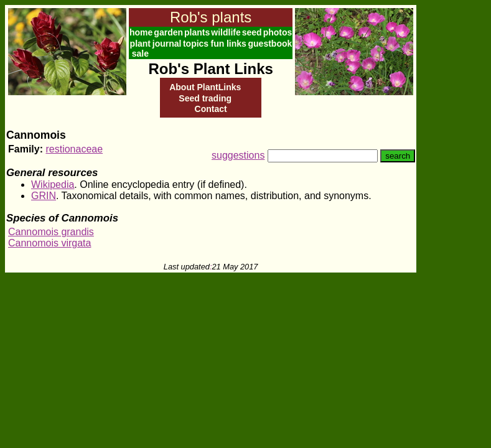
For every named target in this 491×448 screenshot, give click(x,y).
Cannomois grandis (51, 232)
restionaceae (74, 149)
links (236, 44)
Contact (211, 109)
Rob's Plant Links (210, 69)
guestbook (270, 44)
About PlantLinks (205, 87)
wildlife (226, 32)
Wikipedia (53, 184)
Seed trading (205, 98)
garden (168, 32)
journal (167, 44)
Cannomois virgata (49, 243)
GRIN (44, 196)
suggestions (238, 155)
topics (196, 44)
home (141, 32)
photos (278, 32)
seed (252, 32)
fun (217, 44)
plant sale (140, 49)
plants (197, 32)
